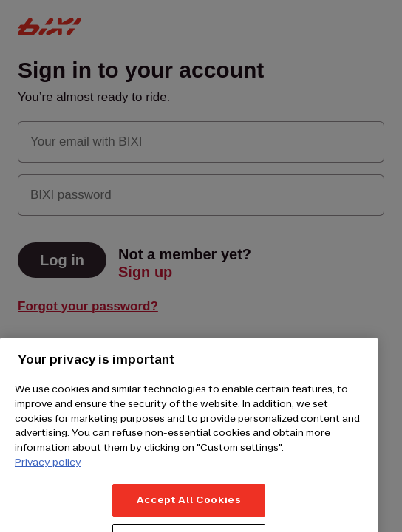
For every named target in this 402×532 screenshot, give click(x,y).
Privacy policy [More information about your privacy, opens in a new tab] (48, 470)
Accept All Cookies (189, 508)
